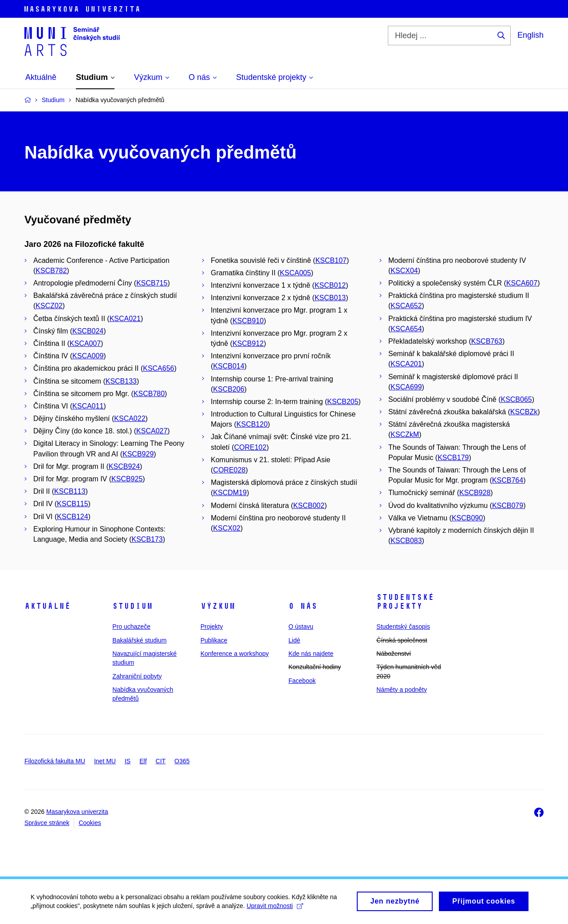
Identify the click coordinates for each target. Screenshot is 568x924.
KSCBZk (524, 412)
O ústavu (301, 627)
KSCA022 (130, 418)
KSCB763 (487, 341)
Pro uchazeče (131, 627)
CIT (161, 761)
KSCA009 (88, 356)
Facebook (302, 681)
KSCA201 (406, 364)
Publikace (214, 640)
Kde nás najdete (311, 654)
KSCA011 (88, 406)
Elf (143, 761)
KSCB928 (475, 493)
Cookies (90, 823)
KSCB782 (51, 271)
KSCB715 (152, 283)
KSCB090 (467, 518)
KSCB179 (453, 458)
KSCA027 (152, 431)
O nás (303, 606)
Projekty (212, 627)
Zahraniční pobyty (137, 676)
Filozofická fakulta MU (55, 761)
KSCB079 (508, 506)
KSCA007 (85, 343)
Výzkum (218, 606)
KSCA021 (125, 319)
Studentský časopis (403, 627)
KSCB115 (72, 504)
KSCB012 (330, 285)
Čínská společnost (402, 640)
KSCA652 (406, 306)
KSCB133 (121, 381)
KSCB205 (343, 402)
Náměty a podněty (402, 690)
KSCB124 (72, 517)
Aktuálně (47, 606)
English (531, 35)
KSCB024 (88, 331)
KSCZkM (405, 434)
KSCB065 (516, 399)
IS (128, 761)
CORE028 (229, 470)
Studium (132, 606)
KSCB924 (124, 466)
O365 (182, 761)
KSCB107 (331, 260)
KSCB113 (70, 491)
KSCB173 (147, 539)
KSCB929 (138, 454)
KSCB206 (229, 389)
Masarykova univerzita (77, 812)
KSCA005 (296, 273)
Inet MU (105, 761)
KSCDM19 (230, 493)
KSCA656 (158, 368)
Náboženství (394, 654)
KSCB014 (229, 366)
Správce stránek (47, 823)
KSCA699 (406, 387)
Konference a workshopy (235, 654)
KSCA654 (406, 329)
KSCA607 (522, 283)
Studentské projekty (405, 602)
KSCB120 (252, 424)
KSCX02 (227, 528)
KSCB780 (149, 394)
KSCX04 (404, 271)
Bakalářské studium (139, 640)
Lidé (294, 640)
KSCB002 (309, 506)
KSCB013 (330, 298)
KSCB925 (127, 479)
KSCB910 (248, 321)
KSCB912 (248, 343)
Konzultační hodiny (315, 667)
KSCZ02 (49, 306)
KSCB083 (406, 541)
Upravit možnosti (275, 909)
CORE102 (250, 447)
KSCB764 (508, 480)
